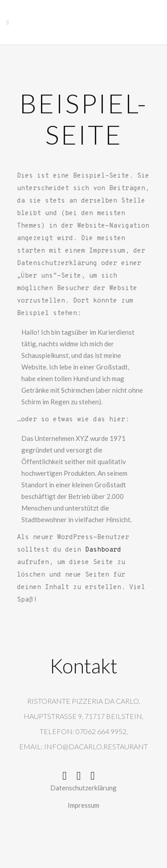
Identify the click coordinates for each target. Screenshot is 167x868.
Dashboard (103, 550)
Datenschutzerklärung (83, 788)
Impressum (83, 805)
